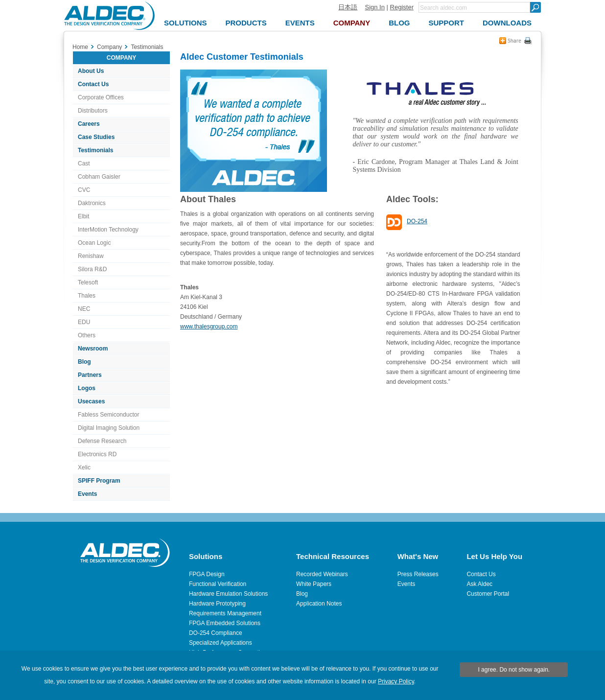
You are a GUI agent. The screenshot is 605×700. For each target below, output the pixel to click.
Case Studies (96, 137)
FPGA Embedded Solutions (225, 623)
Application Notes (319, 604)
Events (87, 494)
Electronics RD (97, 454)
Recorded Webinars (322, 574)
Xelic (84, 467)
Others (87, 335)
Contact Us (93, 84)
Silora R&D (92, 269)
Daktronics (92, 203)
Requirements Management (225, 613)
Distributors (93, 111)
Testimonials (95, 150)
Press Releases (418, 574)
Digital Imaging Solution (109, 428)
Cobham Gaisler (99, 177)
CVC (84, 190)
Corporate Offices (101, 97)
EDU (84, 322)
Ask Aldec (479, 584)
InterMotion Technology (108, 230)
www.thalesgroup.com (209, 327)
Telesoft (88, 282)
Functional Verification (218, 584)
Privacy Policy (396, 681)
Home (80, 47)
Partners (90, 375)
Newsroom (93, 349)
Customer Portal (488, 594)
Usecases (91, 401)
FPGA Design (207, 574)
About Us (91, 71)
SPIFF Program (99, 481)
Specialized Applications (221, 643)
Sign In (374, 7)
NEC (84, 309)
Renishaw (91, 256)
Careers (89, 124)
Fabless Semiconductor (108, 415)
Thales (87, 296)
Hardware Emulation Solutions (228, 594)
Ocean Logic (94, 243)
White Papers (314, 584)
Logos (87, 388)
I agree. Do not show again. (514, 670)
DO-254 (417, 221)
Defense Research (102, 441)
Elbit (83, 216)
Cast (84, 163)
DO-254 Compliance (216, 633)
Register (402, 7)
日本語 (348, 7)
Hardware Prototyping (217, 604)
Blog (84, 362)
